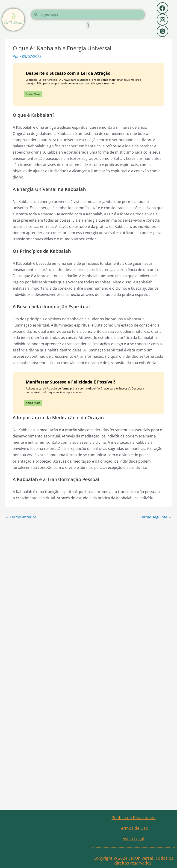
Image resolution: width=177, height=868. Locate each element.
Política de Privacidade (134, 817)
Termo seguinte (156, 517)
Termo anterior (21, 517)
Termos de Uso (133, 828)
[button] (88, 25)
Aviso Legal (133, 839)
